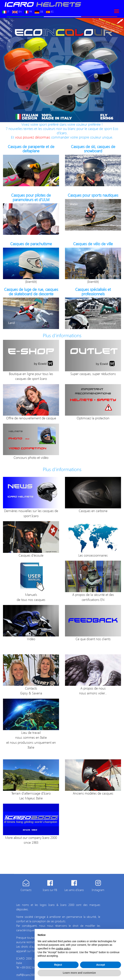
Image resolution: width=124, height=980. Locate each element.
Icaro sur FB (50, 890)
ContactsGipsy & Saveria (31, 691)
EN (17, 11)
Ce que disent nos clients (93, 639)
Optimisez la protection (93, 418)
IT (6, 11)
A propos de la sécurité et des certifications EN (93, 597)
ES (50, 11)
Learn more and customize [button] (79, 973)
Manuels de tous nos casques (31, 597)
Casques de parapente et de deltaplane (31, 149)
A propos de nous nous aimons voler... (93, 691)
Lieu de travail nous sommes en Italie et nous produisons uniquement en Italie (31, 740)
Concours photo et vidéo (31, 457)
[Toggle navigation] (117, 11)
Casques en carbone (93, 511)
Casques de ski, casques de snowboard (93, 149)
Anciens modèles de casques (93, 793)
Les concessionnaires (93, 555)
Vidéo (31, 639)
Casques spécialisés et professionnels (93, 291)
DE (39, 11)
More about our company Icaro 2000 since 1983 (31, 840)
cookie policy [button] (63, 949)
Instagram (98, 890)
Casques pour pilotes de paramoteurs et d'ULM (31, 197)
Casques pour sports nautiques (93, 195)
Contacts (26, 890)
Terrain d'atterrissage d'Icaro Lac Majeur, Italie (31, 796)
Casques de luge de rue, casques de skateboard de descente (31, 291)
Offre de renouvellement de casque (31, 418)
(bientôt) (31, 281)
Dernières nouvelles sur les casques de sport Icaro (31, 513)
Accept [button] (101, 965)
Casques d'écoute (31, 555)
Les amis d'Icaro (74, 890)
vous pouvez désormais (33, 137)
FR (28, 11)
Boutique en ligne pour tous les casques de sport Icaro (31, 376)
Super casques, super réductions (93, 374)
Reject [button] (58, 965)
